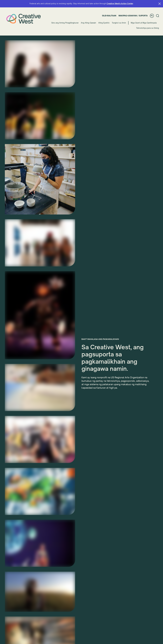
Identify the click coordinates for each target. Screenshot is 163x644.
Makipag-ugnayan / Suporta (133, 16)
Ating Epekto (104, 23)
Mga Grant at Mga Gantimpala (144, 23)
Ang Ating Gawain (88, 23)
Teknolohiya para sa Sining (148, 28)
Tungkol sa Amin (119, 23)
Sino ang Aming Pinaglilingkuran (65, 23)
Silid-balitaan (109, 16)
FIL (152, 16)
